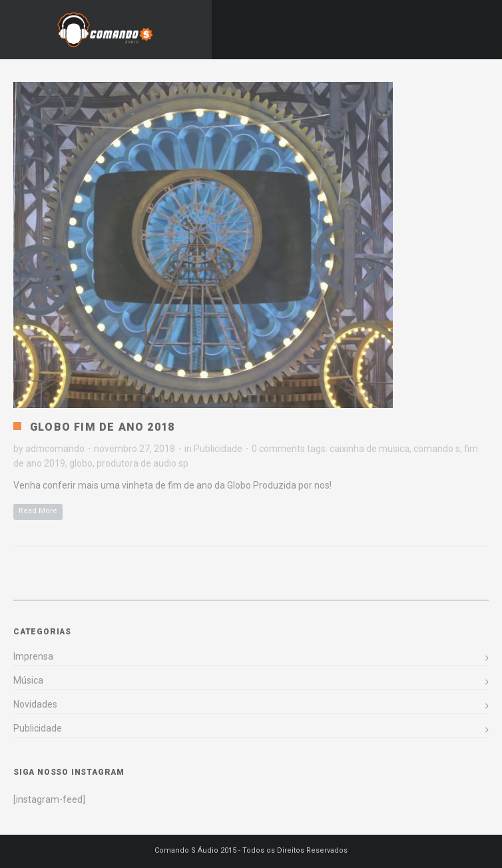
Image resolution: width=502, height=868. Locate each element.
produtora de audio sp (142, 463)
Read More (38, 511)
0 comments (278, 449)
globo (81, 463)
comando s (437, 449)
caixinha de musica (370, 449)
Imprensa (33, 656)
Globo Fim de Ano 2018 (102, 427)
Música (28, 680)
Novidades (35, 704)
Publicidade (218, 449)
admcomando (55, 449)
